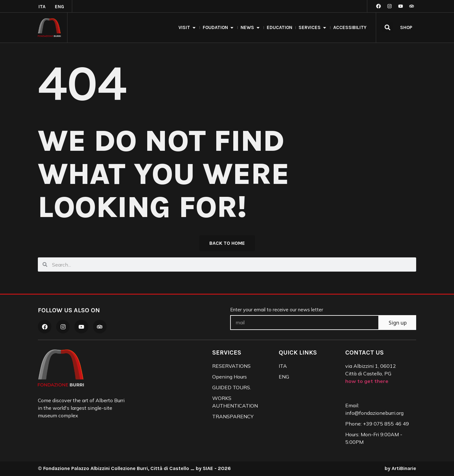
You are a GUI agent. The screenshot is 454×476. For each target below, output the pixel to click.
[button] (387, 27)
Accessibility (350, 27)
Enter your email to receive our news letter (277, 310)
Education (279, 27)
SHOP (406, 27)
